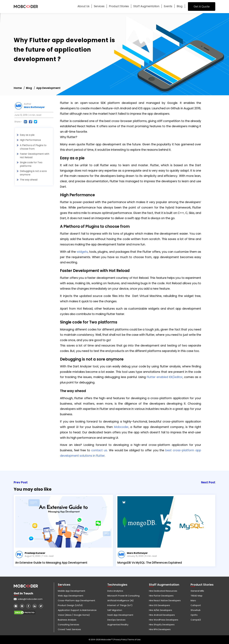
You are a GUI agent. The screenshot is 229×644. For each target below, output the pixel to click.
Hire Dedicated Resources (163, 591)
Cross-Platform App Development (77, 600)
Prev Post (21, 482)
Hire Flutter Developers (161, 596)
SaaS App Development (120, 615)
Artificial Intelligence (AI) (120, 600)
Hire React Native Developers (165, 600)
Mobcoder (121, 427)
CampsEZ (196, 620)
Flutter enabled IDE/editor (165, 377)
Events (168, 6)
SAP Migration (115, 610)
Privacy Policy (121, 640)
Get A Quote (202, 6)
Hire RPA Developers (160, 629)
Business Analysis (67, 620)
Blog (180, 6)
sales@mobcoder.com (30, 599)
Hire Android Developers (162, 615)
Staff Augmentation (146, 6)
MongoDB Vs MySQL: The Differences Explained (150, 563)
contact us (99, 450)
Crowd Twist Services (69, 629)
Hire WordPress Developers (164, 620)
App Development (48, 88)
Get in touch (23, 593)
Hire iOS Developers (159, 605)
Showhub (196, 610)
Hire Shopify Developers (162, 625)
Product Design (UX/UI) (70, 605)
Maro (193, 600)
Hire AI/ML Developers (161, 610)
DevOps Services (116, 620)
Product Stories (119, 6)
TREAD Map (197, 596)
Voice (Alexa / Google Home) (74, 615)
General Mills (197, 591)
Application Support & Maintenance (77, 610)
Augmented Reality (118, 625)
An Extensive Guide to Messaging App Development (51, 563)
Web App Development (71, 596)
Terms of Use (134, 640)
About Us (83, 6)
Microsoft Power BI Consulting (123, 596)
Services (99, 6)
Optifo (194, 615)
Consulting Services (68, 625)
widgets (82, 252)
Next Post (208, 482)
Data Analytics (115, 591)
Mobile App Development (72, 591)
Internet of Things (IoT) (120, 605)
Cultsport (196, 605)
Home (18, 88)
